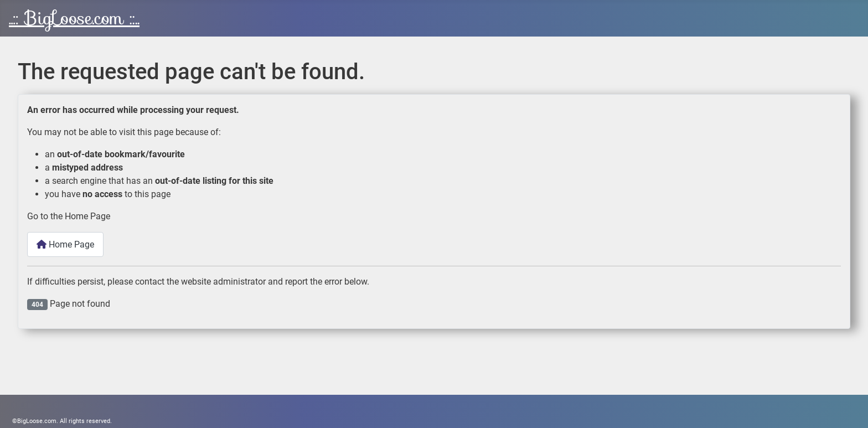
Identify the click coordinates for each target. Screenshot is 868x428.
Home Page (65, 244)
